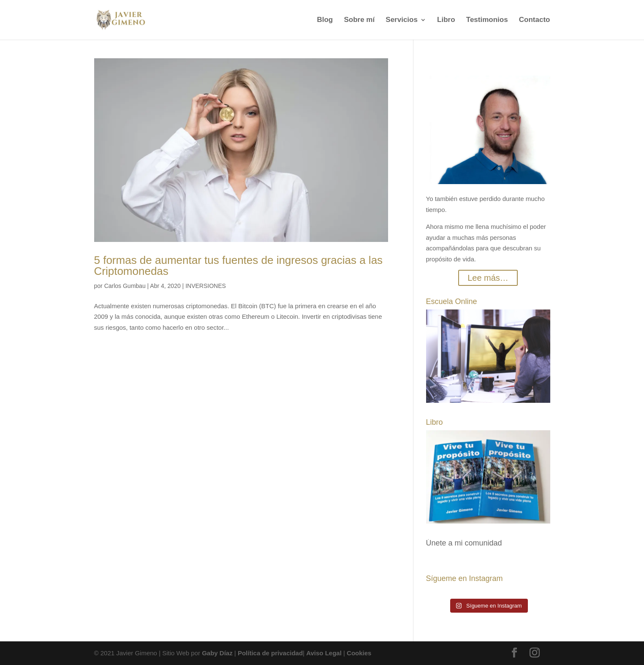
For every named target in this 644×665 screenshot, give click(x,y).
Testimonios (487, 20)
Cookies (359, 653)
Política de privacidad (270, 653)
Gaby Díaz (217, 653)
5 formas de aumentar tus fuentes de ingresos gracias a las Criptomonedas (239, 266)
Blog (325, 20)
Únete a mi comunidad (464, 543)
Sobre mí (359, 20)
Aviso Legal (324, 653)
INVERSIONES (206, 286)
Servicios (402, 20)
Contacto (535, 20)
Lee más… (488, 278)
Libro (446, 20)
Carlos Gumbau (125, 286)
